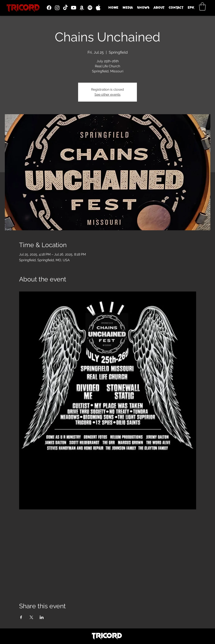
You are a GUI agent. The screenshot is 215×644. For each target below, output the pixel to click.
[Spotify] (90, 8)
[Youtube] (74, 8)
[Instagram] (57, 8)
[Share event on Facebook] (21, 617)
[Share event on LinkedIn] (42, 617)
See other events (107, 95)
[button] (128, 8)
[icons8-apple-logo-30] (98, 8)
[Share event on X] (31, 617)
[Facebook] (49, 8)
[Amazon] (82, 8)
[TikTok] (65, 8)
